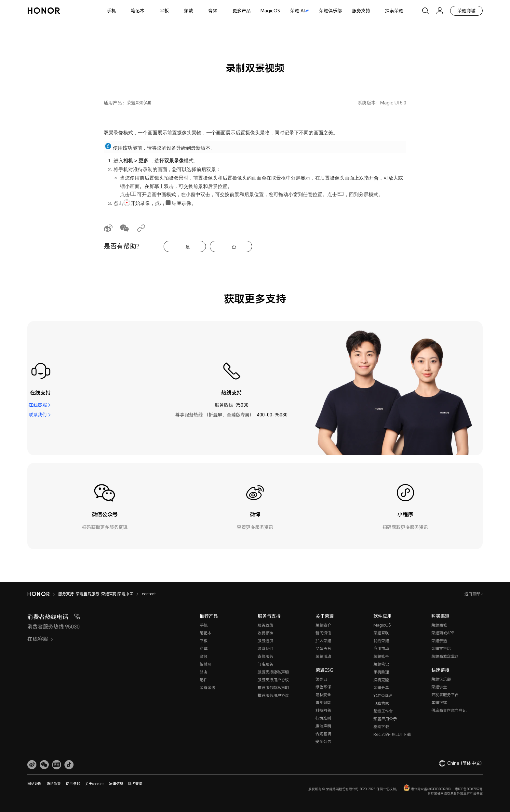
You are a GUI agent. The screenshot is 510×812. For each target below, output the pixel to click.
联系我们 (38, 415)
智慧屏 (206, 664)
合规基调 (323, 734)
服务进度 (265, 641)
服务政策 (265, 625)
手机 (111, 11)
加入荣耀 (323, 641)
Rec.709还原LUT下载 (392, 734)
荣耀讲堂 (439, 687)
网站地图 (34, 784)
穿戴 (188, 11)
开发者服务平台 (445, 695)
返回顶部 (473, 594)
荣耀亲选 (208, 688)
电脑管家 (381, 703)
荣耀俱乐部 (330, 11)
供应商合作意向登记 (449, 710)
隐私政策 (54, 784)
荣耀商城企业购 (445, 656)
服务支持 (361, 11)
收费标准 (265, 633)
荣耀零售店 (441, 649)
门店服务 (265, 664)
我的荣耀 (381, 641)
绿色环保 (323, 687)
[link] (32, 765)
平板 (164, 11)
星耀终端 (439, 703)
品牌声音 (323, 649)
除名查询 (135, 784)
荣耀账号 (381, 656)
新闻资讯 (323, 633)
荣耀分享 (381, 688)
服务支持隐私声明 (273, 672)
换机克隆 (381, 680)
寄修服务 (265, 656)
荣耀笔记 (381, 664)
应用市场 (381, 649)
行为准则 (323, 718)
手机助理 (381, 672)
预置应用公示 (385, 719)
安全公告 (323, 742)
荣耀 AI (300, 11)
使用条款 (73, 784)
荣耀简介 (323, 625)
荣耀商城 (466, 11)
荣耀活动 (323, 656)
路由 (204, 672)
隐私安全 (323, 695)
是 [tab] (188, 247)
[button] (44, 765)
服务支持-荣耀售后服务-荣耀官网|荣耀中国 (96, 594)
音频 (213, 11)
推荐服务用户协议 (273, 695)
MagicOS (270, 11)
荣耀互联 (381, 633)
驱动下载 (381, 727)
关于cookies (94, 784)
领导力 (321, 679)
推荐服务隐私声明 (273, 688)
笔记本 (138, 11)
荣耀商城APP (443, 633)
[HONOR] (39, 594)
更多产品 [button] (242, 11)
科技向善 (323, 710)
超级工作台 (383, 711)
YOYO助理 (383, 695)
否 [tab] (234, 247)
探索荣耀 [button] (394, 11)
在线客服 (38, 405)
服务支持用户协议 (273, 680)
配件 (204, 680)
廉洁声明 (323, 726)
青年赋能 (323, 703)
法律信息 (116, 784)
